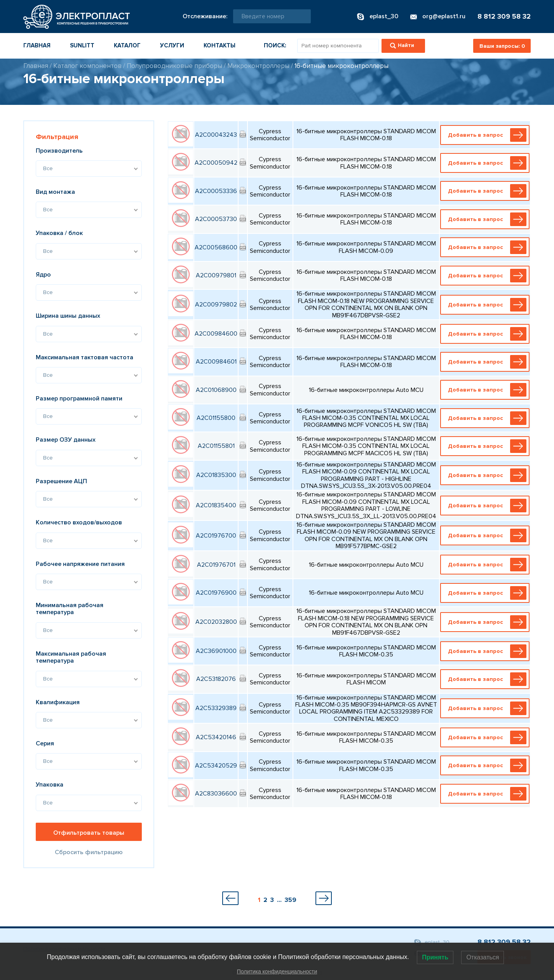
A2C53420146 (216, 737)
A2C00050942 (216, 163)
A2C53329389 (216, 708)
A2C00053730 (216, 219)
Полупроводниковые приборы (174, 66)
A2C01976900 (216, 593)
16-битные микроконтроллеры (341, 66)
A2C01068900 (216, 390)
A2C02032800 (216, 622)
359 (291, 900)
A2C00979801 (216, 275)
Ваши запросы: (502, 46)
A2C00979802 (216, 305)
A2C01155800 (216, 418)
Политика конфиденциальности (277, 971)
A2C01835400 (216, 505)
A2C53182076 (216, 679)
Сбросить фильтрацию (89, 852)
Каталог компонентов (87, 66)
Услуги (172, 45)
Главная (37, 45)
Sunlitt (82, 45)
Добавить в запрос (486, 135)
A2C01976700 (216, 536)
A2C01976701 (216, 565)
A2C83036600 (216, 794)
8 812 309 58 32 (504, 16)
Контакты (220, 45)
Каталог (127, 45)
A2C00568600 (216, 247)
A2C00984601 (216, 362)
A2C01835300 (216, 475)
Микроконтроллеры (258, 66)
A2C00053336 (216, 191)
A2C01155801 (216, 446)
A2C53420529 (216, 766)
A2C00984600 (216, 334)
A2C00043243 (216, 135)
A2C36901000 (216, 651)
